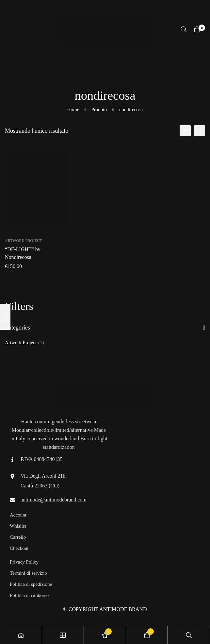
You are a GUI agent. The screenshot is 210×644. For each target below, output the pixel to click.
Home (73, 110)
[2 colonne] (200, 131)
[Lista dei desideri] (105, 635)
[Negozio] (63, 635)
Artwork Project (24, 343)
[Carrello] (197, 29)
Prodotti (99, 110)
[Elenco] (185, 131)
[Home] (21, 635)
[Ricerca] (184, 29)
